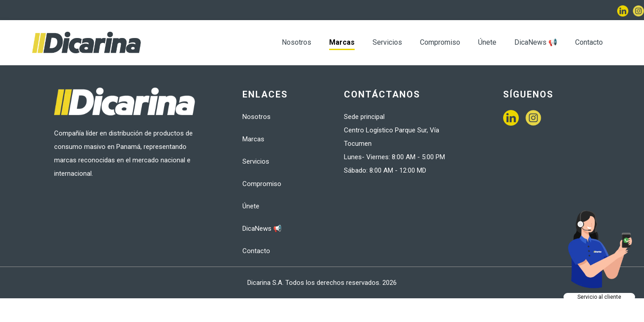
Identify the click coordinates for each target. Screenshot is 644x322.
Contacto (589, 42)
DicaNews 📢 (536, 42)
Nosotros (297, 42)
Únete (487, 42)
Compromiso (440, 42)
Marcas (342, 42)
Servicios (387, 42)
